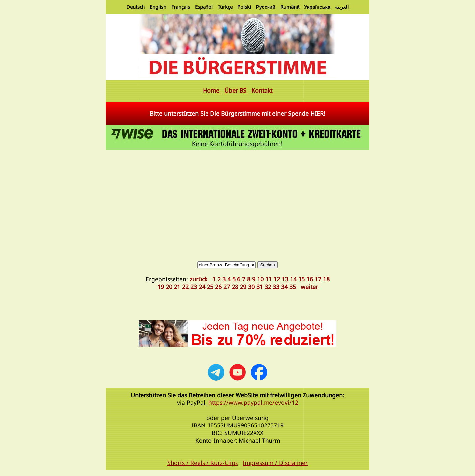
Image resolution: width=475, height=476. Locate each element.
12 (277, 279)
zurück (199, 279)
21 (177, 287)
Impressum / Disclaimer (275, 463)
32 (268, 287)
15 (301, 279)
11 (269, 279)
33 (276, 287)
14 (293, 279)
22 (185, 287)
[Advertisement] (237, 201)
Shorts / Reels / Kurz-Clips (203, 463)
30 (251, 287)
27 (227, 287)
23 (194, 287)
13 (285, 279)
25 (210, 287)
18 (326, 279)
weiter (309, 287)
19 (161, 287)
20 (169, 287)
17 (318, 279)
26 (218, 287)
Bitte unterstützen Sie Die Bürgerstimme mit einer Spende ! (237, 113)
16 (310, 279)
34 (284, 287)
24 (202, 287)
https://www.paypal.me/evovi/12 (253, 402)
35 (293, 287)
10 (260, 279)
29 (243, 287)
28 (235, 287)
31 (260, 287)
